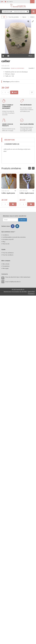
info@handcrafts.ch (15, 282)
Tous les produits (14, 17)
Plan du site (6, 244)
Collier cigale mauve (27, 193)
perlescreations (15, 82)
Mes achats (6, 264)
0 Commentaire (6, 68)
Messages (6, 268)
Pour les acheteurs (8, 253)
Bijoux (24, 17)
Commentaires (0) (12, 144)
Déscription (10, 140)
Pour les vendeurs (8, 255)
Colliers (32, 17)
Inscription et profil (8, 239)
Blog (4, 242)
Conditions (6, 235)
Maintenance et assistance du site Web (15, 292)
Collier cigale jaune (8, 193)
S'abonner (23, 220)
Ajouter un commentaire (17, 68)
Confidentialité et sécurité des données (14, 237)
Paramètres (6, 266)
